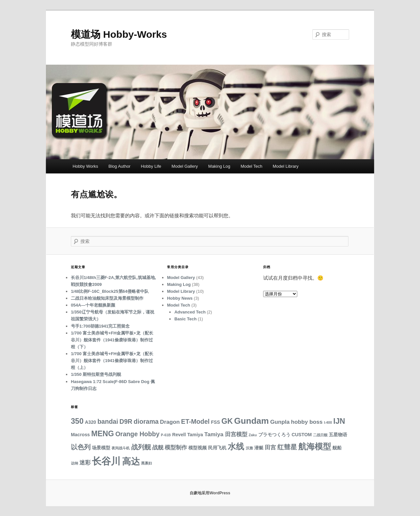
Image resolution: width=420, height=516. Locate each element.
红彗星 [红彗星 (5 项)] (287, 447)
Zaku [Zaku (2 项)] (253, 435)
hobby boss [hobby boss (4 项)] (307, 422)
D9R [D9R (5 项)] (126, 421)
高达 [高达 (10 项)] (131, 461)
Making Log (219, 166)
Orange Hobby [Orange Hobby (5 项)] (137, 434)
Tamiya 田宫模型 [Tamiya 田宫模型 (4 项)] (226, 434)
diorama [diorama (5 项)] (146, 421)
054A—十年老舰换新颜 (93, 305)
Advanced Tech (190, 312)
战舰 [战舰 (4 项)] (158, 447)
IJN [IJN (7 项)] (339, 421)
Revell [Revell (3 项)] (179, 435)
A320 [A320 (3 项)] (91, 422)
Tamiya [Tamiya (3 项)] (195, 435)
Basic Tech (185, 319)
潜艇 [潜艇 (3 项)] (259, 448)
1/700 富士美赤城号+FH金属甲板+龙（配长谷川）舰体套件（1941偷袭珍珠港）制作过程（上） (112, 361)
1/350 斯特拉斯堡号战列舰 (96, 374)
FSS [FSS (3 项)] (216, 422)
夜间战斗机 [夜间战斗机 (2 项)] (121, 448)
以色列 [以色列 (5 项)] (81, 447)
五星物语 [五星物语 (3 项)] (338, 435)
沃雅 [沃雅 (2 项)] (249, 448)
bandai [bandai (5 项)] (108, 421)
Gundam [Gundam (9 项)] (252, 421)
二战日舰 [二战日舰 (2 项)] (320, 435)
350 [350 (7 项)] (77, 421)
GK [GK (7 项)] (227, 421)
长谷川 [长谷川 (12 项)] (106, 461)
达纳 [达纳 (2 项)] (74, 463)
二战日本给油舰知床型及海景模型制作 (107, 298)
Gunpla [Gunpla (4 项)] (280, 422)
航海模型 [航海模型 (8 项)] (315, 447)
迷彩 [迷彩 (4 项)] (85, 462)
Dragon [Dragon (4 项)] (170, 422)
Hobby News (180, 298)
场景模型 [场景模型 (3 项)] (101, 448)
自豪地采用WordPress (210, 493)
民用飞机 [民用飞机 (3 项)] (217, 448)
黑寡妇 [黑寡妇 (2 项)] (147, 463)
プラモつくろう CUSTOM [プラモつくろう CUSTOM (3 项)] (285, 435)
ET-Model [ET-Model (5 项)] (195, 421)
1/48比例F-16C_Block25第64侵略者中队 (110, 291)
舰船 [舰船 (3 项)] (337, 448)
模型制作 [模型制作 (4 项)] (176, 447)
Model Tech (251, 166)
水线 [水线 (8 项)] (236, 447)
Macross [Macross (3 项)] (80, 435)
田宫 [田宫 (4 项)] (270, 447)
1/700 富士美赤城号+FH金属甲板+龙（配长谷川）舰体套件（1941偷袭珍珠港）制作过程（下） (112, 340)
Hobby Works (85, 166)
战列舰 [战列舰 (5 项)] (141, 447)
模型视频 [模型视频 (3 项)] (198, 448)
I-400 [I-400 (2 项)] (328, 422)
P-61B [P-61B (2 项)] (166, 435)
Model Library (286, 166)
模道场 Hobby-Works (119, 34)
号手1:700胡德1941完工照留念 (100, 326)
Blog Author (119, 166)
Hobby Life (151, 166)
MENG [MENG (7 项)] (103, 434)
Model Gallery (185, 166)
